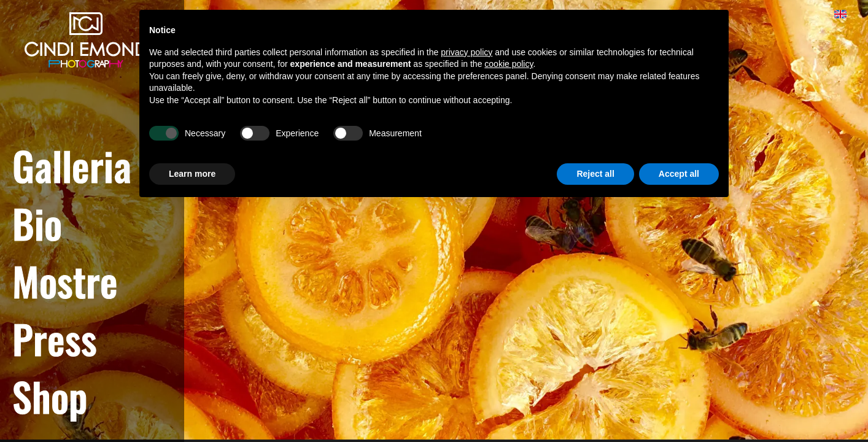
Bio (37, 223)
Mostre (65, 281)
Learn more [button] (192, 174)
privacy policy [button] (467, 52)
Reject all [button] (595, 174)
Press (55, 338)
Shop (50, 396)
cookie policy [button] (509, 64)
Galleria (72, 165)
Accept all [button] (679, 174)
